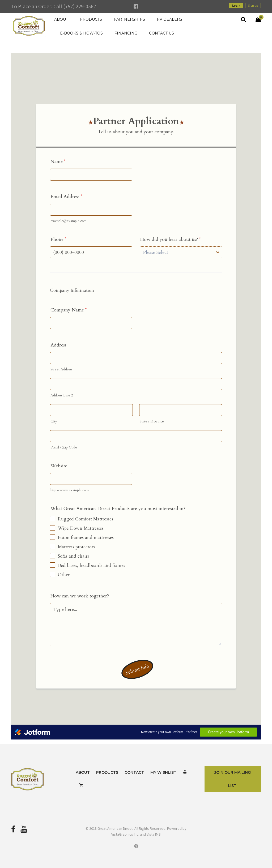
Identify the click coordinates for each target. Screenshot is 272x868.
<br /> (136, 396)
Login (236, 5)
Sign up (253, 5)
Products (107, 772)
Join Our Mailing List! (233, 779)
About (83, 772)
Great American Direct (115, 828)
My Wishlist (163, 772)
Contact (134, 772)
